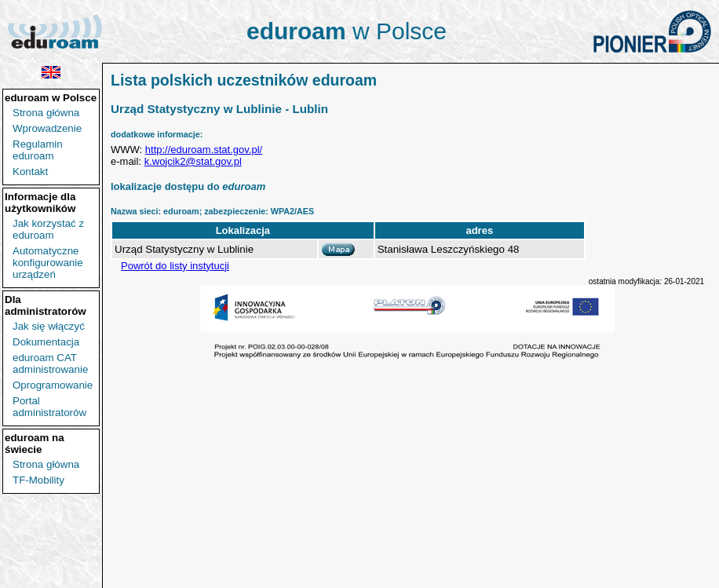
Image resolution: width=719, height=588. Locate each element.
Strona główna (46, 113)
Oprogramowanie (53, 385)
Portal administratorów (49, 407)
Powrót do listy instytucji (175, 266)
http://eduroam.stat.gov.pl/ (204, 150)
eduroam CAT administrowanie (50, 363)
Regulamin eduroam (38, 150)
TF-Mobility (38, 480)
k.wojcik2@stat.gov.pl (193, 161)
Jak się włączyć (49, 326)
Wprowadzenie (47, 128)
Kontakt (30, 172)
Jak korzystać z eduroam (48, 229)
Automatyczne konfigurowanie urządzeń (48, 263)
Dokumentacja (46, 342)
